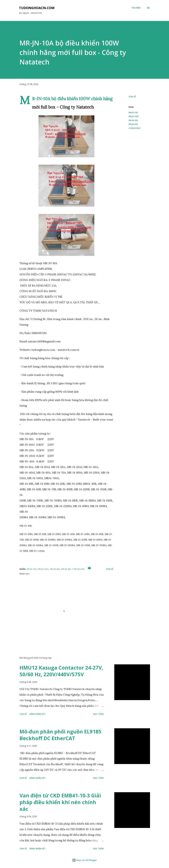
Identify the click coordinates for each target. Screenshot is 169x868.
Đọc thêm (98, 714)
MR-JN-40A (133, 124)
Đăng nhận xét (38, 714)
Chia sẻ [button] (132, 97)
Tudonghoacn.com (37, 8)
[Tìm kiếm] (136, 8)
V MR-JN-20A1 (135, 128)
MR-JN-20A (133, 120)
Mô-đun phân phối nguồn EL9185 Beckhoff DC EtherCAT (60, 735)
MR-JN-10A (133, 112)
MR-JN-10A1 (134, 116)
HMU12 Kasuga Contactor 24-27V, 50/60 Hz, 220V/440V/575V (61, 671)
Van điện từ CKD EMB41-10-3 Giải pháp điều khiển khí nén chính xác (60, 802)
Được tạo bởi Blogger (85, 860)
